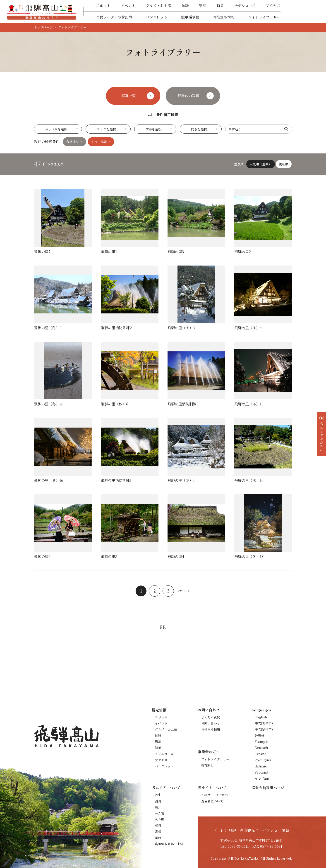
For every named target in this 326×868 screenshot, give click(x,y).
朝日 (158, 826)
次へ (182, 591)
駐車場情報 (190, 17)
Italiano (261, 766)
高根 (158, 832)
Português (263, 760)
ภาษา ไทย (262, 778)
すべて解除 (99, 142)
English (261, 717)
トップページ (43, 27)
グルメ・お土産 (158, 6)
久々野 (160, 819)
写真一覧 (129, 96)
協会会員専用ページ (268, 788)
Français (262, 741)
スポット (103, 6)
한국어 (259, 735)
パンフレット (157, 17)
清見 (158, 801)
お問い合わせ (211, 723)
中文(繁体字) (264, 723)
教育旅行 (207, 765)
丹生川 (160, 795)
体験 (185, 6)
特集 (220, 6)
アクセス (273, 6)
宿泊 (203, 6)
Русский (262, 772)
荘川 (158, 807)
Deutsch (261, 748)
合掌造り (72, 142)
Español (261, 754)
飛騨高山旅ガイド (42, 12)
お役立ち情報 (224, 17)
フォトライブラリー (264, 17)
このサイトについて (215, 795)
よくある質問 (211, 717)
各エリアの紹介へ (322, 437)
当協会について (212, 801)
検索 (286, 129)
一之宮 (160, 813)
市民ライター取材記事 (114, 17)
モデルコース (245, 6)
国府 (158, 838)
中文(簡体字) (264, 729)
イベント (128, 6)
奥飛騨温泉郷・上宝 (169, 844)
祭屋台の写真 (188, 96)
